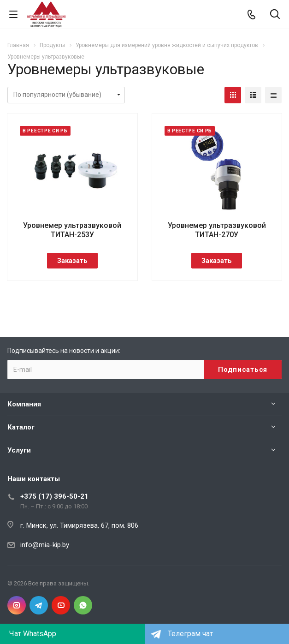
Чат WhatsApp (33, 634)
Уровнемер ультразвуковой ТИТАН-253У (72, 230)
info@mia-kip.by (45, 545)
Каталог (21, 427)
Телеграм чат (190, 634)
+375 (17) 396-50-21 (54, 496)
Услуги (19, 450)
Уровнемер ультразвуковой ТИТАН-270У (217, 230)
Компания (24, 404)
